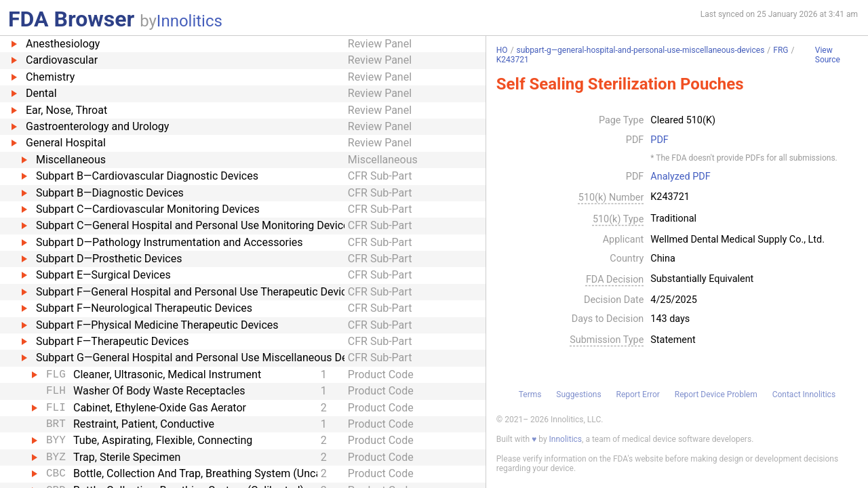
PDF (659, 140)
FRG (781, 50)
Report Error (637, 394)
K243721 (513, 60)
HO (502, 50)
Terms (530, 394)
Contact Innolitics (804, 394)
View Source (828, 55)
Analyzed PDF (680, 177)
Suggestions (578, 394)
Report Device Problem (716, 394)
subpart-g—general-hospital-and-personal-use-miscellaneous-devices (641, 50)
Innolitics (190, 21)
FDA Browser (71, 19)
